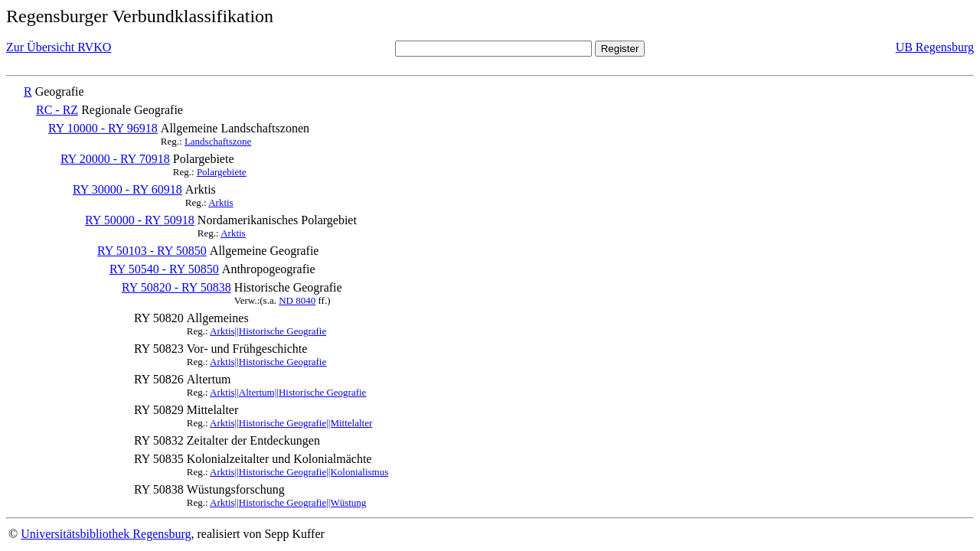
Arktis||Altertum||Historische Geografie (288, 392)
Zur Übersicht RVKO (59, 47)
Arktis (221, 202)
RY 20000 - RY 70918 (115, 159)
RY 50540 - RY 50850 (164, 269)
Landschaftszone (218, 141)
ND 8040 (297, 300)
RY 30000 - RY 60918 (127, 189)
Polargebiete (222, 172)
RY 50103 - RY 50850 (152, 251)
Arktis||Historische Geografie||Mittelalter (291, 423)
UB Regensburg (935, 47)
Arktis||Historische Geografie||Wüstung (288, 502)
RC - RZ (57, 110)
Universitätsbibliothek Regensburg (106, 534)
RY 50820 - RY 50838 (176, 287)
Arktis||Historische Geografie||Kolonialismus (299, 472)
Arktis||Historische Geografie (268, 331)
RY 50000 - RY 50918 (140, 220)
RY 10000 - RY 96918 (103, 128)
